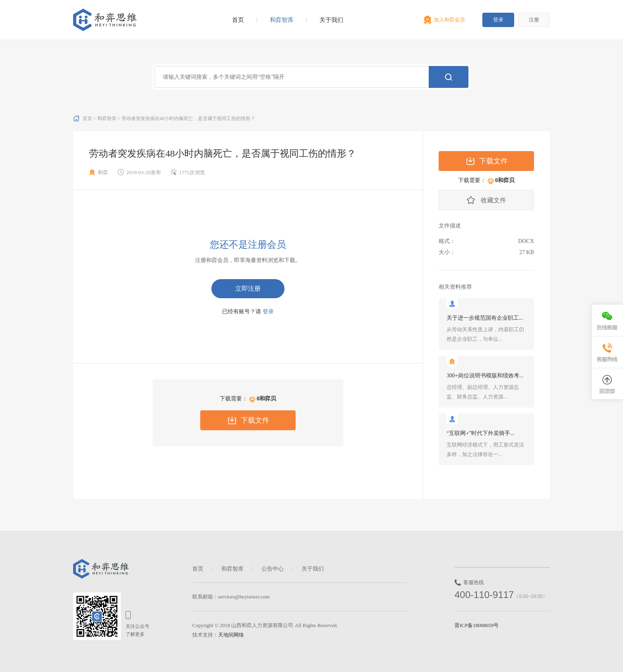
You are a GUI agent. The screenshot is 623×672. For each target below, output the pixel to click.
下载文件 (255, 420)
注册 (534, 20)
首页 (238, 20)
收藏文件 (493, 200)
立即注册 (248, 288)
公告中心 (273, 569)
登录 (498, 20)
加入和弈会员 (449, 20)
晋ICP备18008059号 (477, 625)
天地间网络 (231, 635)
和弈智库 (282, 20)
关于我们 (331, 20)
